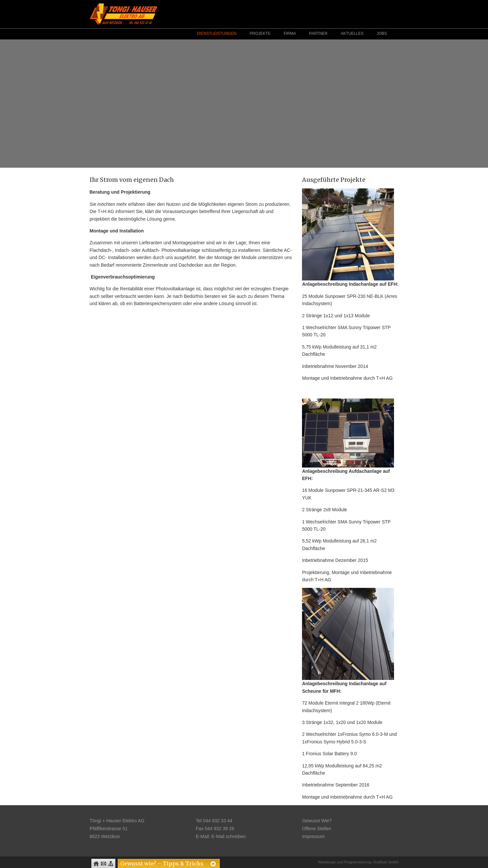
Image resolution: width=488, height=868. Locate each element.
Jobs (382, 34)
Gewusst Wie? (317, 821)
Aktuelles (352, 34)
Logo (123, 14)
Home (96, 864)
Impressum (313, 836)
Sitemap (111, 864)
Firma (290, 34)
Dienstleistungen (217, 34)
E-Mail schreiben (228, 836)
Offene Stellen (316, 829)
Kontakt (103, 864)
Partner (318, 34)
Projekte (260, 34)
